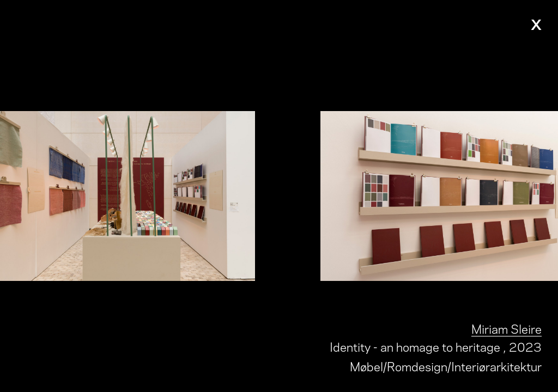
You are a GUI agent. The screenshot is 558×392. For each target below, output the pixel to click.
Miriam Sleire (507, 328)
